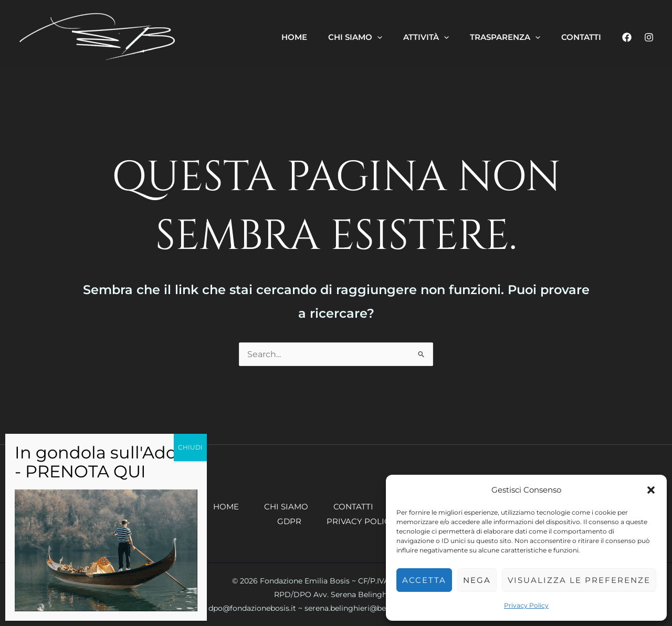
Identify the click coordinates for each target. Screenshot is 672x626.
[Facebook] (627, 37)
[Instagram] (649, 37)
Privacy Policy (526, 605)
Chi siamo (286, 507)
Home (226, 507)
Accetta (424, 580)
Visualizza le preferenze (579, 580)
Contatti (353, 507)
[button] (651, 490)
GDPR (289, 521)
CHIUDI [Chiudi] (190, 447)
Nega (477, 580)
